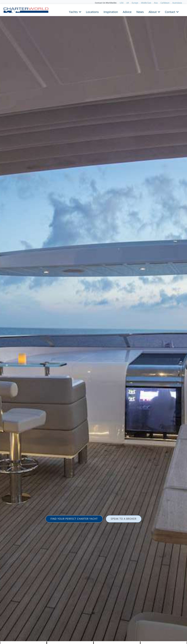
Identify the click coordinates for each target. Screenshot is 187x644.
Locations (92, 12)
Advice (127, 12)
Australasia (177, 3)
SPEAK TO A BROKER (124, 519)
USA (122, 3)
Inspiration (111, 12)
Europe (135, 3)
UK (128, 3)
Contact (170, 12)
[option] (93, 322)
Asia (156, 3)
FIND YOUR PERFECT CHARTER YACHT (74, 519)
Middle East (146, 3)
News (140, 12)
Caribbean (165, 3)
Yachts (73, 12)
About (153, 12)
